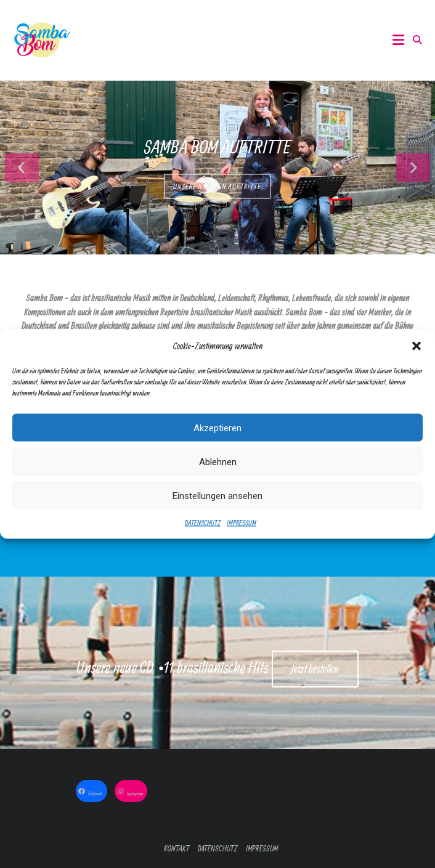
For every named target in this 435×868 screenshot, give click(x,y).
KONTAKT (177, 849)
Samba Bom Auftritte (217, 147)
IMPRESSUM (242, 525)
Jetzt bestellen (315, 669)
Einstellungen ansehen (218, 497)
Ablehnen (218, 463)
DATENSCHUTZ (203, 525)
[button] (417, 348)
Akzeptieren (218, 429)
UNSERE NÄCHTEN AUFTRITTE (217, 186)
